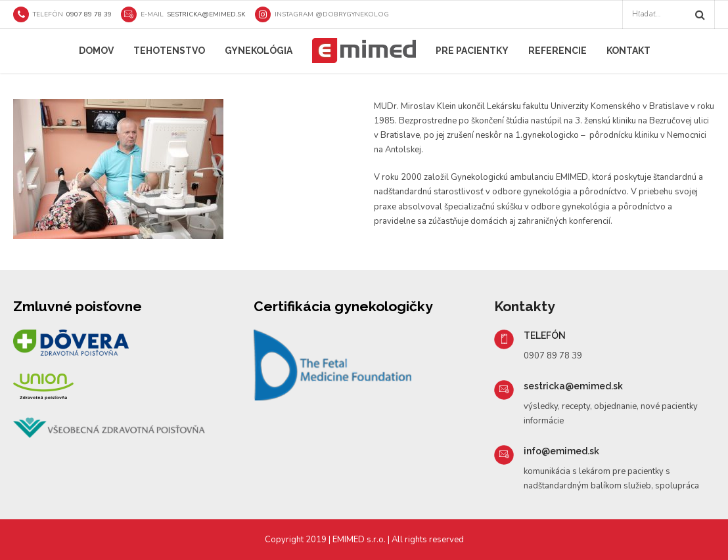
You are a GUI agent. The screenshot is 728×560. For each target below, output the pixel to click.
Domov (96, 51)
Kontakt (628, 51)
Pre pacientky (472, 51)
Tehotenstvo (169, 51)
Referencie (557, 51)
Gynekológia (259, 51)
